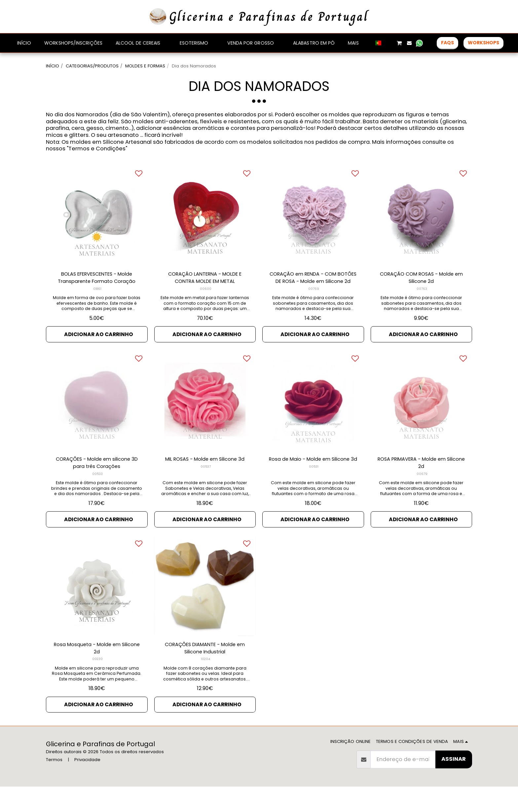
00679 (422, 496)
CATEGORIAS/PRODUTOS (92, 66)
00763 (422, 308)
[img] (97, 232)
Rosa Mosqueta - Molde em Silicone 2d (97, 672)
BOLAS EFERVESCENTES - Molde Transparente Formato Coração (97, 296)
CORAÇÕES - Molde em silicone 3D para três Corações (97, 484)
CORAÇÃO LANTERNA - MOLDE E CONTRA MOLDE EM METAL (205, 296)
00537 (205, 496)
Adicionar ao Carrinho (99, 353)
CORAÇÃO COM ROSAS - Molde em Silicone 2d (421, 296)
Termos (54, 785)
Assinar (454, 784)
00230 (97, 684)
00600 (206, 308)
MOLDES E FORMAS (145, 66)
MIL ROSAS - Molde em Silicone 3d (205, 484)
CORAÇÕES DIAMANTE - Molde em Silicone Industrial (205, 672)
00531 (314, 496)
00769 (314, 308)
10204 (206, 684)
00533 (97, 496)
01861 (97, 308)
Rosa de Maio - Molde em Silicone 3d (313, 484)
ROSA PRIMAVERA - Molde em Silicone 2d (421, 484)
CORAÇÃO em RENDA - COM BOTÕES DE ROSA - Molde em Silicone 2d (313, 296)
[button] (389, 43)
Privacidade (87, 785)
